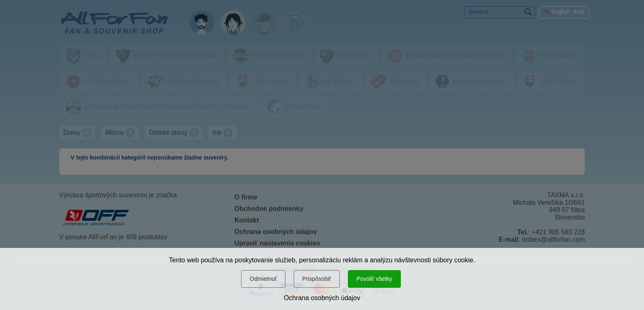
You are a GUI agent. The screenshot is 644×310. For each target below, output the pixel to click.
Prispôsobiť (317, 279)
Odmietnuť (263, 279)
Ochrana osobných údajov (322, 298)
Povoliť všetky (374, 279)
